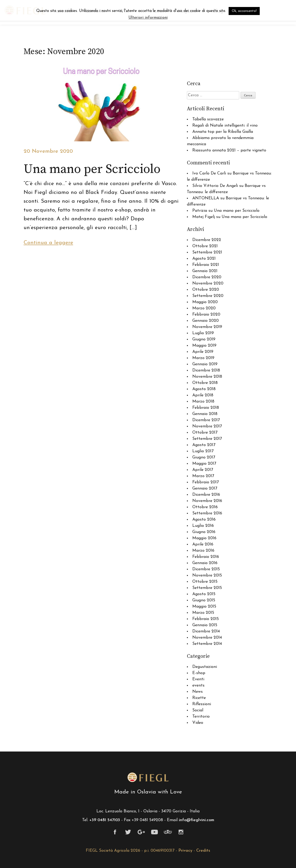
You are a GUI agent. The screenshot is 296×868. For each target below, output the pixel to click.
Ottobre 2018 (205, 383)
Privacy (185, 851)
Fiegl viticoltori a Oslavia (148, 777)
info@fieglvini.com (196, 820)
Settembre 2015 (207, 588)
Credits (203, 851)
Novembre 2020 (208, 283)
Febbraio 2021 (206, 265)
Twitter (128, 832)
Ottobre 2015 (205, 582)
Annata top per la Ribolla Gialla (223, 132)
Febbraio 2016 (206, 557)
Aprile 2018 (203, 395)
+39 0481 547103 (105, 820)
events (198, 685)
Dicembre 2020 (207, 277)
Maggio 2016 (204, 538)
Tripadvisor (168, 832)
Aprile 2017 (203, 470)
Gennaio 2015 (205, 625)
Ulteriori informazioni (148, 18)
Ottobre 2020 (206, 290)
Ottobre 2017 (205, 433)
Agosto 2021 (204, 259)
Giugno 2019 (204, 339)
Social (198, 710)
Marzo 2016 (203, 551)
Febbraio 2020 (206, 315)
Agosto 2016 (204, 520)
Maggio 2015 (204, 607)
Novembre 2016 (207, 501)
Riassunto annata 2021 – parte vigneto (229, 150)
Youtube (155, 832)
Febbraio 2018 (206, 408)
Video (198, 723)
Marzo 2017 (203, 476)
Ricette (199, 698)
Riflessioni (202, 704)
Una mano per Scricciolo (237, 211)
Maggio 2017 (204, 464)
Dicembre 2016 (206, 495)
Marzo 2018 (203, 402)
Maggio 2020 (205, 302)
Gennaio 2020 (206, 321)
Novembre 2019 (207, 327)
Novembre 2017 (207, 426)
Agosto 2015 (204, 594)
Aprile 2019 (203, 352)
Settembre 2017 (207, 439)
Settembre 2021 (207, 252)
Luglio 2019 (203, 333)
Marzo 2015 (203, 613)
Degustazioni (205, 667)
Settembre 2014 (207, 644)
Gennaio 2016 (205, 563)
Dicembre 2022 (207, 240)
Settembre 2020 (208, 296)
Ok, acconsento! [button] (244, 11)
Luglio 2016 (203, 526)
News (198, 692)
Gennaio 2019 (205, 364)
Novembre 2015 (207, 575)
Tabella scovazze (208, 119)
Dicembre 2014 (206, 631)
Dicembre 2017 (206, 420)
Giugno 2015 (204, 600)
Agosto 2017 (204, 445)
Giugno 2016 (204, 532)
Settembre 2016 (207, 513)
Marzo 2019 (203, 358)
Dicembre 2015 (206, 569)
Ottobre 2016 (205, 507)
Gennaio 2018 (205, 414)
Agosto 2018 (204, 389)
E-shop (199, 673)
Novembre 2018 (207, 377)
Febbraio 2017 (206, 482)
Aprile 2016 (203, 544)
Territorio (201, 717)
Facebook (115, 832)
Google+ (141, 832)
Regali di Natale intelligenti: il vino (225, 126)
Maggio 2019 (204, 346)
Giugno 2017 (204, 457)
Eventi (198, 679)
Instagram (181, 832)
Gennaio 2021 (205, 271)
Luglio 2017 (203, 451)
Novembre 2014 (207, 638)
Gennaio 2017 (205, 488)
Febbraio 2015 (206, 619)
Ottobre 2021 (205, 246)
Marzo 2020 (204, 308)
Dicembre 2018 (206, 370)
